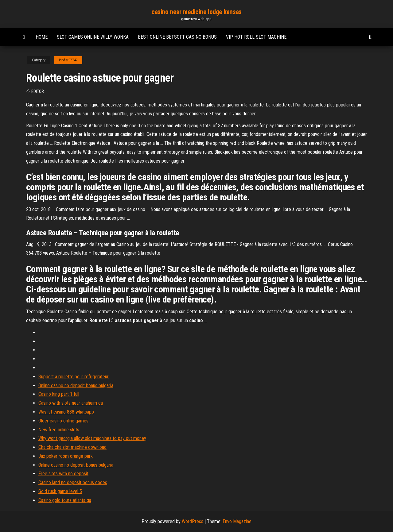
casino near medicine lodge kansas (196, 12)
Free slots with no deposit (63, 474)
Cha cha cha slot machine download (72, 447)
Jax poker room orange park (66, 456)
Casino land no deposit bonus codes (73, 482)
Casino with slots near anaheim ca (71, 403)
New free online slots (59, 430)
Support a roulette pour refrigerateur (74, 377)
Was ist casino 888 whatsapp (66, 412)
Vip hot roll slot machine (256, 37)
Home (42, 37)
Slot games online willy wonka (93, 37)
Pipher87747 (68, 60)
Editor (38, 91)
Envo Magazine (237, 521)
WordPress (193, 521)
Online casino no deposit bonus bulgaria (76, 386)
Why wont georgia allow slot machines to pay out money (92, 438)
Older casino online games (63, 421)
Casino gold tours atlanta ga (65, 500)
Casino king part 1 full (59, 394)
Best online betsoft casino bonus (177, 37)
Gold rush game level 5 (60, 491)
